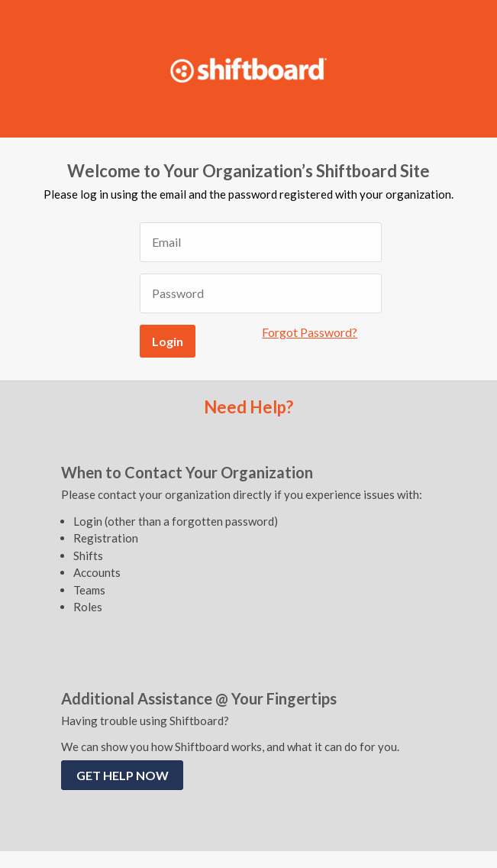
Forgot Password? (310, 332)
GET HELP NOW (123, 775)
